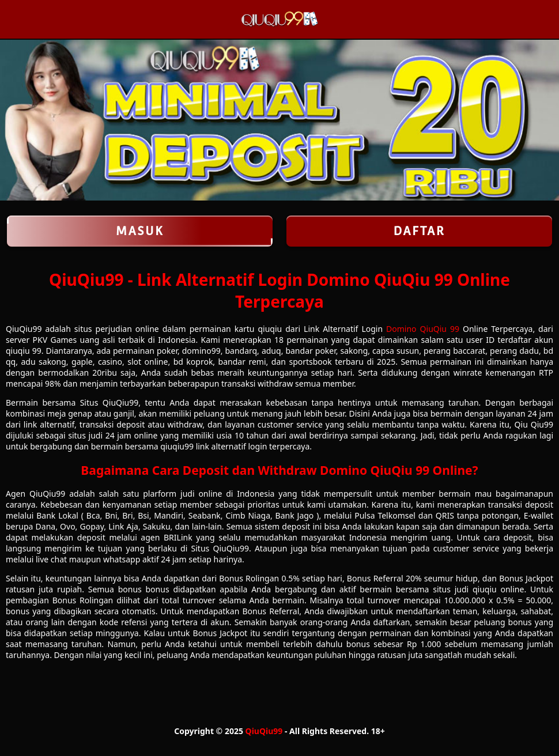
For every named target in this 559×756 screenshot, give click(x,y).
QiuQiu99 (264, 731)
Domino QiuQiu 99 (423, 329)
